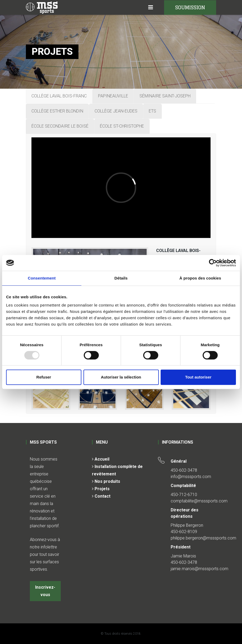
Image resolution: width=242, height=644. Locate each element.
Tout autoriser (198, 377)
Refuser (44, 377)
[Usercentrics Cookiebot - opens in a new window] (213, 263)
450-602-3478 (184, 470)
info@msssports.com (191, 477)
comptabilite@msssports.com (199, 501)
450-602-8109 (184, 532)
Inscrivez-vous (45, 591)
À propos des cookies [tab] (200, 278)
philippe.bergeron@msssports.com (203, 538)
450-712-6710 (184, 495)
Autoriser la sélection (121, 377)
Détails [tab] (121, 278)
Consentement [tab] (42, 278)
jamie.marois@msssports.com (199, 569)
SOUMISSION (190, 7)
